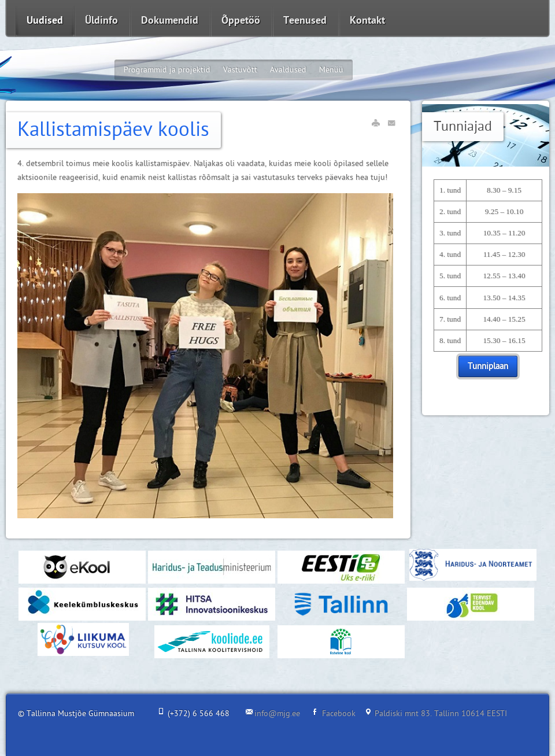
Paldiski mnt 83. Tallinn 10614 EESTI (441, 713)
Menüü (331, 70)
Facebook (339, 713)
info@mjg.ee (277, 713)
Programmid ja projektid (167, 70)
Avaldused (288, 70)
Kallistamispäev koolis (113, 130)
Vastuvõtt (240, 70)
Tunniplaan (488, 366)
